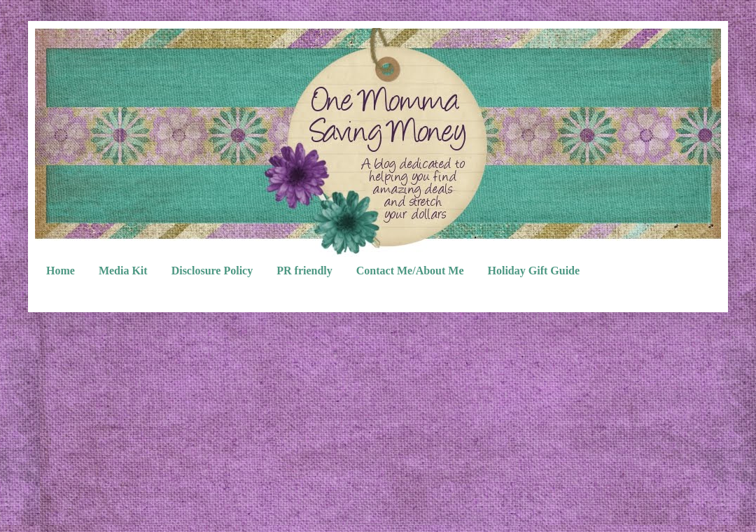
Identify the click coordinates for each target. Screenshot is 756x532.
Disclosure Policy (212, 271)
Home (61, 271)
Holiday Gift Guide (534, 271)
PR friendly (304, 271)
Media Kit (123, 271)
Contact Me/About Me (410, 271)
